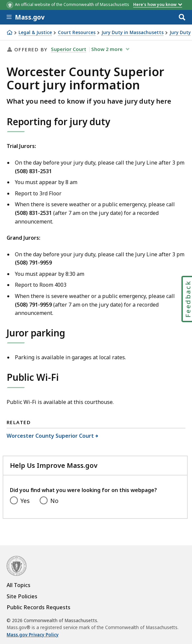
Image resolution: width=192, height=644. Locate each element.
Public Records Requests (38, 607)
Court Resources (77, 33)
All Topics (19, 585)
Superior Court (69, 49)
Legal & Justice (35, 33)
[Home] (10, 32)
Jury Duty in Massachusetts (133, 33)
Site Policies (22, 596)
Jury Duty (180, 33)
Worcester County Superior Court (50, 436)
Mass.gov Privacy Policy (33, 635)
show (108, 49)
